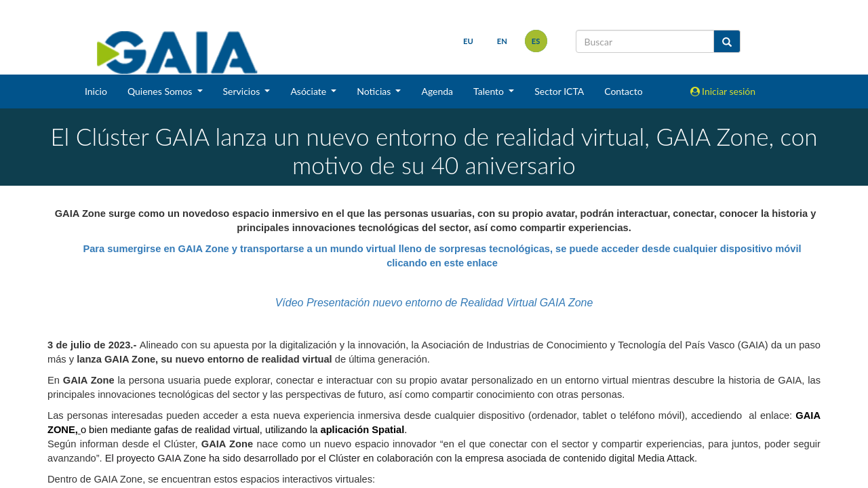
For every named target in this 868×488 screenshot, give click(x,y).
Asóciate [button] (309, 91)
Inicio (96, 91)
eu (468, 41)
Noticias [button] (375, 91)
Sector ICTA (559, 91)
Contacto (623, 91)
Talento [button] (490, 91)
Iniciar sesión (723, 91)
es (536, 41)
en (502, 41)
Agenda (437, 91)
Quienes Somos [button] (161, 91)
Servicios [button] (243, 91)
